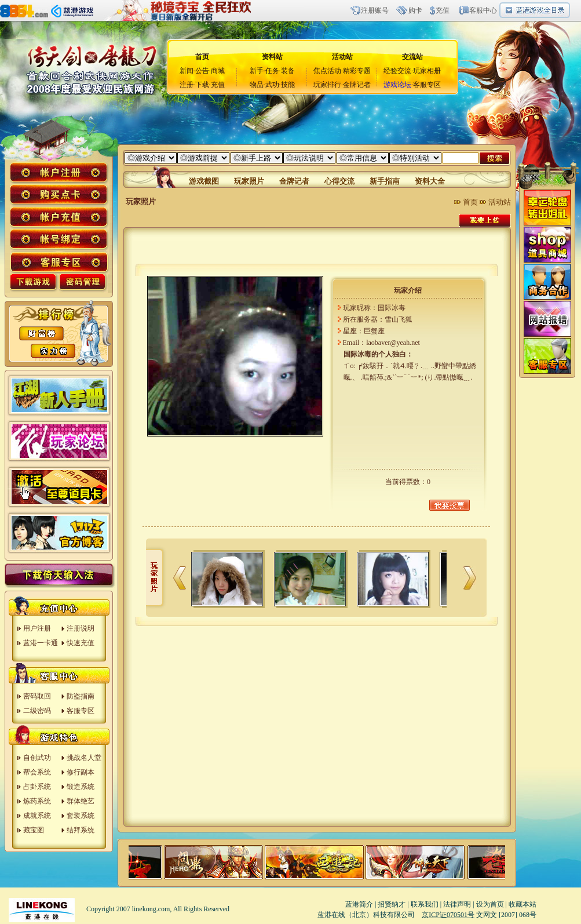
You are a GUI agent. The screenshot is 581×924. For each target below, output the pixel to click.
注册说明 (81, 628)
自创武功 (37, 758)
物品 (257, 85)
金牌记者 (357, 85)
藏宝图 (34, 830)
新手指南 (385, 181)
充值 (443, 10)
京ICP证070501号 (448, 915)
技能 (288, 85)
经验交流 (397, 71)
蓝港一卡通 (41, 643)
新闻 (187, 71)
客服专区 (427, 85)
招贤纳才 (392, 904)
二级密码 (37, 711)
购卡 (415, 10)
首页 (470, 202)
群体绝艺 (81, 801)
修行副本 (81, 772)
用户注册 (37, 628)
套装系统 (81, 816)
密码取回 (37, 696)
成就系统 (37, 816)
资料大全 (430, 181)
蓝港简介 (359, 904)
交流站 (412, 57)
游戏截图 (204, 181)
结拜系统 (81, 830)
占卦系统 (37, 787)
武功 (272, 85)
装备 (288, 71)
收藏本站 (522, 904)
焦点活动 (327, 71)
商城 (218, 71)
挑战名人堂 (84, 758)
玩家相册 (427, 71)
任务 (272, 71)
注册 (187, 85)
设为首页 (490, 904)
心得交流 (339, 181)
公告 (202, 71)
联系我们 (425, 904)
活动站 (342, 57)
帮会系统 (37, 772)
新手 (257, 71)
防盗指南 (81, 696)
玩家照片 (249, 181)
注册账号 (375, 10)
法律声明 (457, 904)
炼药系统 (37, 801)
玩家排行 (327, 85)
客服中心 (483, 10)
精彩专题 (357, 71)
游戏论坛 (397, 85)
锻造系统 (81, 787)
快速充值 (81, 643)
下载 (202, 85)
